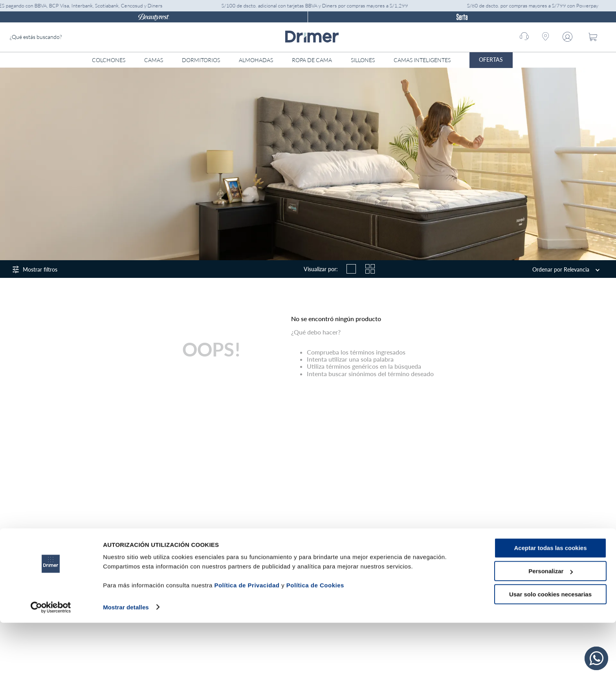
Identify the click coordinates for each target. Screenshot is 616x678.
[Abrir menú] (528, 60)
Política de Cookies (315, 641)
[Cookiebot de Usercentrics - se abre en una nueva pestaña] (51, 663)
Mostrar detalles (126, 662)
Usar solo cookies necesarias (550, 650)
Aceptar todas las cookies (550, 604)
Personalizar (551, 627)
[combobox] (69, 37)
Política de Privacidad (247, 641)
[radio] (351, 269)
